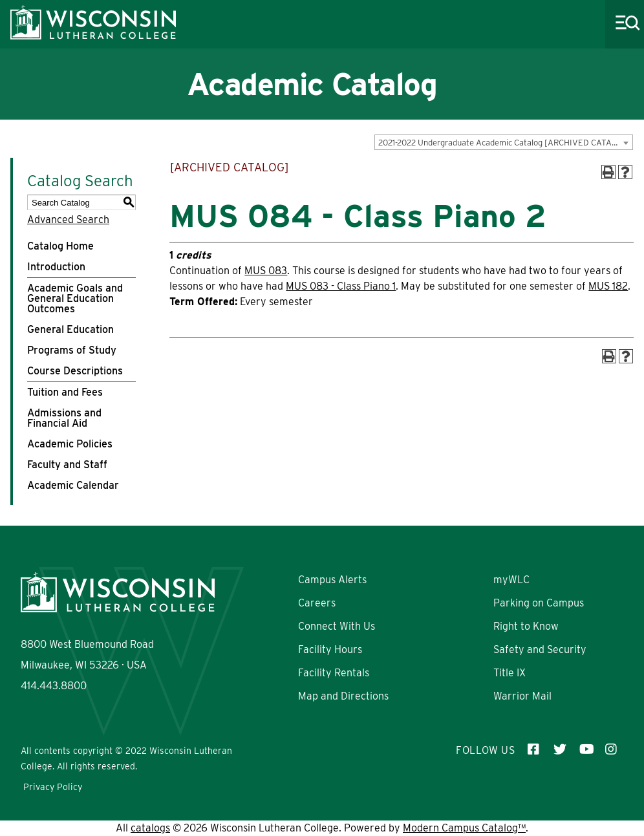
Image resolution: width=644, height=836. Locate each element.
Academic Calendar (73, 485)
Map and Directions (343, 696)
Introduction (56, 267)
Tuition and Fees (65, 392)
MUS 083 (266, 271)
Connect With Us (337, 626)
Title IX (510, 673)
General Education (70, 329)
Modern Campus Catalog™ (464, 828)
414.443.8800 (54, 686)
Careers (317, 603)
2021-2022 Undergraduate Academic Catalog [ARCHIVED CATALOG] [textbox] (505, 143)
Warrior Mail (522, 696)
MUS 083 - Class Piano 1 (341, 286)
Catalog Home (60, 246)
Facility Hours (330, 649)
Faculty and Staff (67, 465)
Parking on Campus (539, 603)
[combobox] (504, 142)
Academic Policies (70, 444)
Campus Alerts (332, 580)
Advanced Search (68, 220)
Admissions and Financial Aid (64, 418)
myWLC (511, 580)
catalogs (150, 828)
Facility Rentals (334, 673)
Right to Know (526, 626)
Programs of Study (72, 350)
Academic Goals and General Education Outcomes (75, 298)
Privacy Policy (53, 787)
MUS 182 (608, 286)
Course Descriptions (75, 371)
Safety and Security (540, 649)
